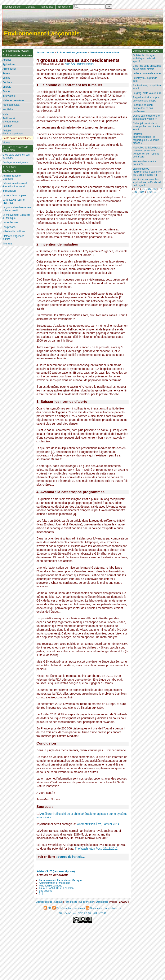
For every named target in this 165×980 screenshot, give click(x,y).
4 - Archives (9, 167)
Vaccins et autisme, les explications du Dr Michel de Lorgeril (147, 182)
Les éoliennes (10, 222)
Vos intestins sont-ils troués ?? (144, 163)
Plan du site (46, 7)
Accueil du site (45, 52)
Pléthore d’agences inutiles (13, 238)
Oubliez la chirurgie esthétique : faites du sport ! (144, 58)
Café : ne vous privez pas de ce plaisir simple (147, 67)
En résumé (64, 7)
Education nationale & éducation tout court (15, 185)
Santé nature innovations (105, 52)
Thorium (7, 244)
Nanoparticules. (11, 105)
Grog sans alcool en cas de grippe (16, 156)
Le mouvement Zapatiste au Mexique (60, 880)
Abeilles (7, 60)
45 (149, 189)
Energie (7, 87)
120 (149, 192)
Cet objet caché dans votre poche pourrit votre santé (146, 126)
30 (144, 189)
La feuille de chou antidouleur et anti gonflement (143, 108)
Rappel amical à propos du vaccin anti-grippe (146, 99)
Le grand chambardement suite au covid (17, 209)
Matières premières (13, 100)
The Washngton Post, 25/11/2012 (96, 849)
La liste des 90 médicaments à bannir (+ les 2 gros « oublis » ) (147, 172)
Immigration (9, 191)
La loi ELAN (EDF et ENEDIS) (56, 888)
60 (155, 189)
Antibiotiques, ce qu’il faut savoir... (147, 87)
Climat (6, 78)
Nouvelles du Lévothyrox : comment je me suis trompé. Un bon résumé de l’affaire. (147, 152)
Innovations (9, 96)
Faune (6, 91)
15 (138, 189)
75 (161, 189)
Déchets (7, 82)
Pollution (7, 126)
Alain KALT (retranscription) (79, 64)
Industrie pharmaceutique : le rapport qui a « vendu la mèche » (146, 139)
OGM (6, 114)
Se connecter (87, 902)
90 (135, 192)
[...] (41, 893)
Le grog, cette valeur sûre (147, 93)
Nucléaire (8, 109)
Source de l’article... (71, 857)
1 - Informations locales (16, 51)
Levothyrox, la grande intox (145, 80)
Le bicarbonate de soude (147, 73)
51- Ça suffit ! (10, 171)
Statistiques (102, 902)
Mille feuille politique (51, 886)
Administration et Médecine (55, 883)
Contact (30, 7)
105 (142, 192)
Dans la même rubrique (146, 51)
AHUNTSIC (100, 913)
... (155, 192)
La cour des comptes (14, 195)
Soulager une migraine (15, 162)
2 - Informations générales (72, 52)
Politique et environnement (11, 120)
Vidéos (6, 143)
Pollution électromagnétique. (13, 132)
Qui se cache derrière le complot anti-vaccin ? (146, 117)
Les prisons (46, 891)
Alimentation (10, 69)
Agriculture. (9, 64)
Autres (6, 73)
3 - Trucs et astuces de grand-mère (15, 149)
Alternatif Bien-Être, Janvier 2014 (98, 824)
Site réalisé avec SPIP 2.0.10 (75, 913)
